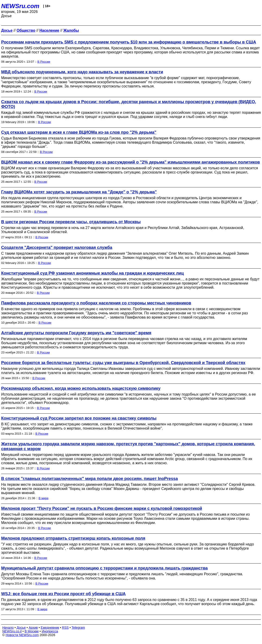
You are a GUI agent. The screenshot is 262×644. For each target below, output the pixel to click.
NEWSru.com (20, 6)
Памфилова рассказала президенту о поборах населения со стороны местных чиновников (96, 303)
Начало (8, 628)
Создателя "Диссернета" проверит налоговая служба (57, 248)
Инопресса (50, 631)
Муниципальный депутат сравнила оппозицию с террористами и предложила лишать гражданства (104, 568)
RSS (65, 628)
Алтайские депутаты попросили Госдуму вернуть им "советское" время (76, 333)
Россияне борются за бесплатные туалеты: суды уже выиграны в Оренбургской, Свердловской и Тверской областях (123, 363)
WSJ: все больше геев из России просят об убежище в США (63, 594)
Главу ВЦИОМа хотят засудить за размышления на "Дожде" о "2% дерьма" (79, 192)
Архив (33, 628)
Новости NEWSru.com (22, 635)
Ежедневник (50, 628)
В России (44, 62)
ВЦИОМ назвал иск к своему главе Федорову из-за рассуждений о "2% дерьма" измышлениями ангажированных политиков (131, 162)
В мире (43, 498)
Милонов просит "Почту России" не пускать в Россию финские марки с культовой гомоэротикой (102, 508)
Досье (21, 628)
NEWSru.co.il (12, 631)
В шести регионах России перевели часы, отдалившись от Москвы (71, 222)
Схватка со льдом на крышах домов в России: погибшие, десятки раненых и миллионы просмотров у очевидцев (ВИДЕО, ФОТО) (129, 104)
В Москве (32, 631)
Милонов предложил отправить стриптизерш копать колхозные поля (73, 538)
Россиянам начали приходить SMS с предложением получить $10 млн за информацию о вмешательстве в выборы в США (129, 42)
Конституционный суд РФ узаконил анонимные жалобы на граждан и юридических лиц (93, 273)
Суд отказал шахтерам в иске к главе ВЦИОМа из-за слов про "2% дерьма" (79, 132)
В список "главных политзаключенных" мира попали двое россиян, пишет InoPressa (89, 479)
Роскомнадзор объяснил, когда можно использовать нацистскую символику (81, 388)
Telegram (78, 628)
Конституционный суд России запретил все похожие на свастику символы (79, 418)
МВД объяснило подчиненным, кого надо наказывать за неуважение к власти (82, 72)
